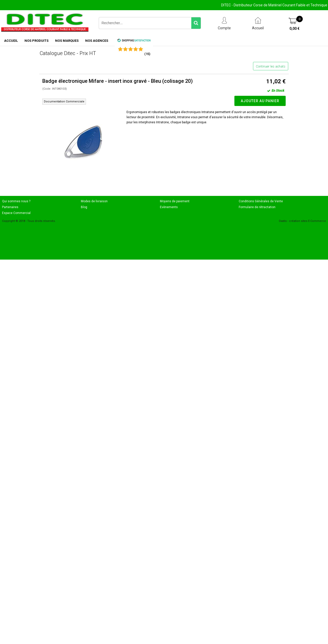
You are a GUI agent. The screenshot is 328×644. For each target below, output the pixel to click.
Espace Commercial (16, 213)
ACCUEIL (11, 41)
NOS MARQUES (67, 41)
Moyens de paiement (175, 201)
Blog (84, 207)
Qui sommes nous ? (16, 201)
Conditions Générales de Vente (261, 201)
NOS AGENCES (97, 41)
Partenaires (10, 207)
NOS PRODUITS (36, 41)
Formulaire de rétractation (257, 207)
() (147, 54)
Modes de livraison (94, 201)
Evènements (169, 207)
